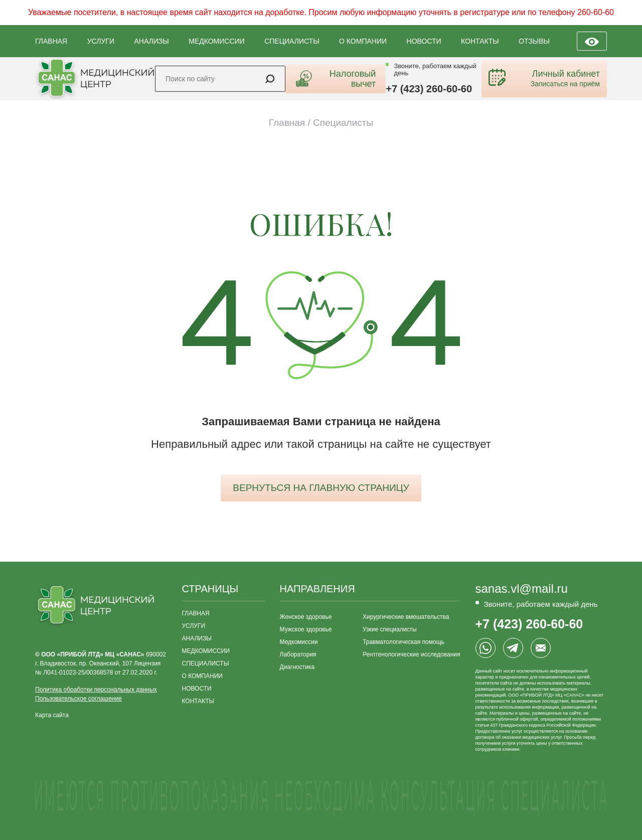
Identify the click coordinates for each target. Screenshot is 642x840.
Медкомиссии (299, 642)
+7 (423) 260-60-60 (429, 89)
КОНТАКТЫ (480, 41)
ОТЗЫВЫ (534, 41)
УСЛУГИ (101, 41)
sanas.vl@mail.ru (522, 589)
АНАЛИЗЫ (151, 41)
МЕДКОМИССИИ (216, 41)
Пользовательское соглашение (78, 699)
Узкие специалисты (390, 629)
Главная (287, 123)
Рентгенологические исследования (411, 654)
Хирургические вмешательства (406, 617)
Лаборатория (298, 654)
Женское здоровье (306, 617)
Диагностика (297, 667)
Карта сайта (52, 715)
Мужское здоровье (306, 629)
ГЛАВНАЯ (51, 41)
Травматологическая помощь (404, 642)
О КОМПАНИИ (363, 41)
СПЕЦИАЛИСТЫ (292, 41)
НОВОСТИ (424, 41)
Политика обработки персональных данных (96, 690)
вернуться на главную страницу (321, 488)
